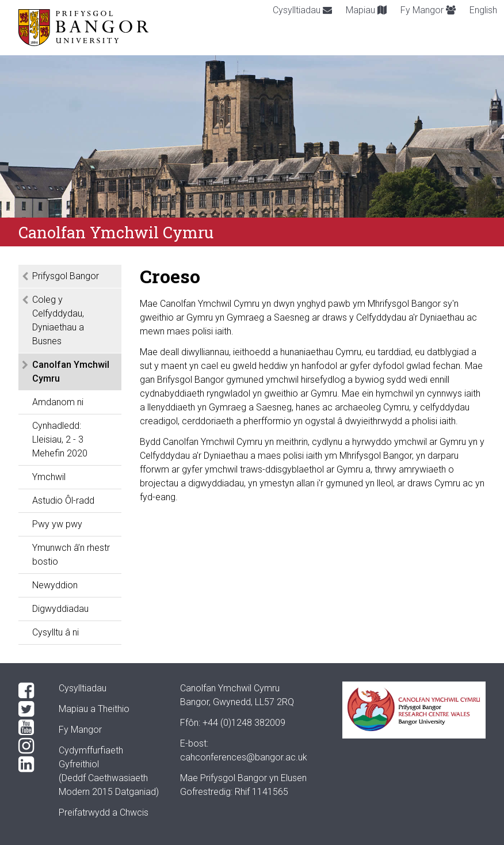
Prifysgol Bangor (66, 276)
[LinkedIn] (29, 764)
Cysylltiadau (302, 10)
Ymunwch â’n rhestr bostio (71, 555)
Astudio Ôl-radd (63, 500)
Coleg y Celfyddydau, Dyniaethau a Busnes (58, 320)
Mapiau (366, 10)
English (483, 10)
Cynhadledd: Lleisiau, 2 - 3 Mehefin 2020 (60, 439)
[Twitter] (29, 709)
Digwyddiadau (60, 609)
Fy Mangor (428, 10)
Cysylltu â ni (56, 632)
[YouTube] (29, 728)
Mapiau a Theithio (94, 709)
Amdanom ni (58, 402)
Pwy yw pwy (57, 524)
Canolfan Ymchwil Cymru (71, 372)
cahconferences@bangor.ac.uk (244, 757)
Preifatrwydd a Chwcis (104, 812)
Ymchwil (49, 477)
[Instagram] (29, 746)
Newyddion (55, 585)
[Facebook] (29, 691)
